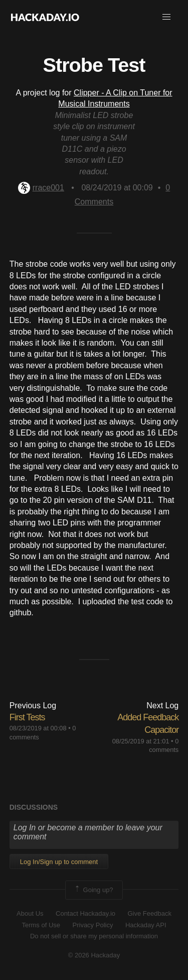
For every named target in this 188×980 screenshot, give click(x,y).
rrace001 (41, 188)
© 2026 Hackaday (94, 955)
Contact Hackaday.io (85, 913)
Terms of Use (41, 925)
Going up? (93, 890)
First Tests (27, 717)
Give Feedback (149, 913)
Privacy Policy (93, 925)
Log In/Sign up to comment (59, 862)
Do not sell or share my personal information (94, 936)
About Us (30, 913)
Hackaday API (146, 925)
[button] (166, 17)
